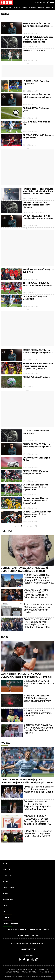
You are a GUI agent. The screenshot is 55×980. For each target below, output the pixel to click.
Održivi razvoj (28, 924)
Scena (33, 943)
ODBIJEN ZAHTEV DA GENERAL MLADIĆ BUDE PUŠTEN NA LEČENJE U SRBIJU (24, 569)
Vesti (3, 7)
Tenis (4, 637)
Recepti (24, 7)
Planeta (41, 7)
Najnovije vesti (29, 949)
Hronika (17, 7)
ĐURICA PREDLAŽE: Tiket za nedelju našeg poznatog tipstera (38, 217)
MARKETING (43, 969)
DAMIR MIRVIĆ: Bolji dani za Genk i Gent (36, 298)
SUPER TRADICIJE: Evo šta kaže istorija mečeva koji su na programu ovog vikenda (38, 39)
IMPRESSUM (32, 969)
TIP (28, 912)
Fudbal (5, 743)
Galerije (41, 943)
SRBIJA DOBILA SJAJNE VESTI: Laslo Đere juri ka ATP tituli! (39, 683)
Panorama (13, 930)
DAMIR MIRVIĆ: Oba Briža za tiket (36, 123)
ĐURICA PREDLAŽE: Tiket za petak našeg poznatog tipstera (37, 96)
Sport (28, 906)
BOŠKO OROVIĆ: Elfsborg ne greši (36, 109)
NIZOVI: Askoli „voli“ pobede (36, 377)
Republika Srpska (20, 943)
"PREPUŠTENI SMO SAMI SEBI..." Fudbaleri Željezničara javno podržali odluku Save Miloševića (38, 805)
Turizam (35, 936)
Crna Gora (24, 936)
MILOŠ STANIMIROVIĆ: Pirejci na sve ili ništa (39, 271)
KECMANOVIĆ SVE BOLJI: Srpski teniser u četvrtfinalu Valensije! (38, 713)
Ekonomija (33, 7)
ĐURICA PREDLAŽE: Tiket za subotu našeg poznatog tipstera (38, 25)
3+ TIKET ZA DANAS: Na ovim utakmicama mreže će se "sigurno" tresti (37, 514)
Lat (35, 3)
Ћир (38, 3)
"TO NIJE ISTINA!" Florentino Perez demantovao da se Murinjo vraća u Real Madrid (39, 789)
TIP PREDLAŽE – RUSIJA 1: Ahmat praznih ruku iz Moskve (37, 284)
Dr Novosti (36, 930)
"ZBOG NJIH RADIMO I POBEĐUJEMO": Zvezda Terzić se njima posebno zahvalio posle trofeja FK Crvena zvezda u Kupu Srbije (39, 820)
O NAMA (12, 969)
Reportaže (49, 7)
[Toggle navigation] (52, 3)
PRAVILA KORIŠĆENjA (29, 972)
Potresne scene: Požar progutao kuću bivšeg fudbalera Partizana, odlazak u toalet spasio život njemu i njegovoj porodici (38, 191)
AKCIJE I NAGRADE (12, 972)
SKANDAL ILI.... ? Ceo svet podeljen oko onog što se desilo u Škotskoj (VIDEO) (38, 834)
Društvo (9, 7)
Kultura (28, 918)
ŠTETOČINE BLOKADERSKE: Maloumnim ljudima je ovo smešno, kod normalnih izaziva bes (38, 608)
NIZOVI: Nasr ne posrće (34, 50)
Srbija (46, 930)
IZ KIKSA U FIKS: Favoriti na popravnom (36, 82)
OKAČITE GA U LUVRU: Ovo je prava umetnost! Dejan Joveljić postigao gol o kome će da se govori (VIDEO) (27, 783)
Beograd (25, 930)
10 (36, 526)
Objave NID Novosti (46, 972)
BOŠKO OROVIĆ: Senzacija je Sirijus (37, 459)
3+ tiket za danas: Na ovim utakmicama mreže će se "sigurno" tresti (35, 487)
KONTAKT (21, 969)
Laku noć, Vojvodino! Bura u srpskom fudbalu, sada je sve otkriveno (37, 205)
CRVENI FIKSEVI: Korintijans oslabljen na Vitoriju (36, 472)
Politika (6, 531)
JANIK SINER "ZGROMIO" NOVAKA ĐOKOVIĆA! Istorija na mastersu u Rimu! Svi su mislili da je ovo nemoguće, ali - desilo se (26, 677)
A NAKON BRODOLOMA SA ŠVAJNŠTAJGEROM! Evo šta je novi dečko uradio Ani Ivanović (39, 729)
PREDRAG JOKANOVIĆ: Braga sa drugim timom (38, 136)
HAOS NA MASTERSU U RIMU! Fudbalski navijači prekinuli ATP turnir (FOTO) (38, 698)
